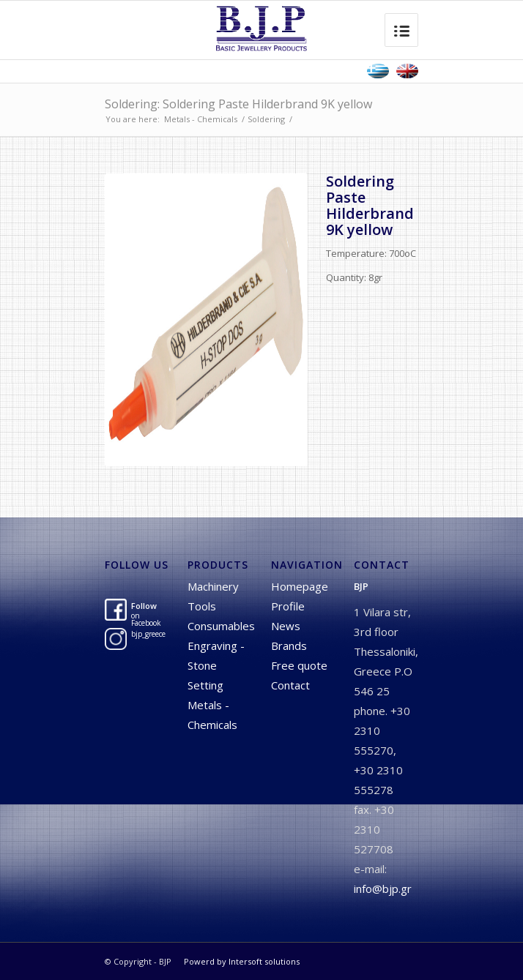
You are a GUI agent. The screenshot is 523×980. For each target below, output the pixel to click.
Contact (290, 685)
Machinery (213, 586)
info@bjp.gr (383, 889)
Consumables (221, 626)
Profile (288, 606)
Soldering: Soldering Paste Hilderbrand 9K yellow (238, 104)
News (286, 626)
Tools (202, 606)
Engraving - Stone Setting (216, 665)
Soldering (266, 119)
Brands (289, 646)
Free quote (299, 665)
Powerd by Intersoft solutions (242, 961)
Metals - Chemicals (201, 119)
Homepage (300, 586)
